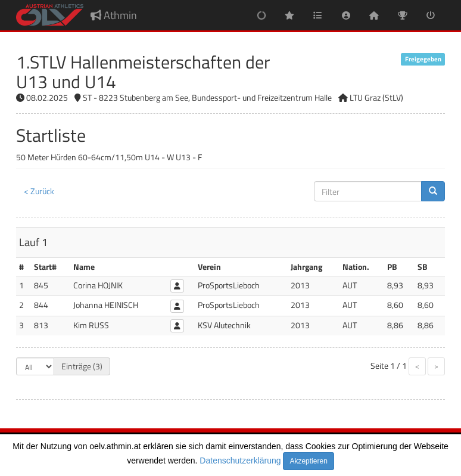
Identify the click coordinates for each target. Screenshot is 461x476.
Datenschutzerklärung (240, 461)
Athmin (114, 15)
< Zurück (39, 191)
